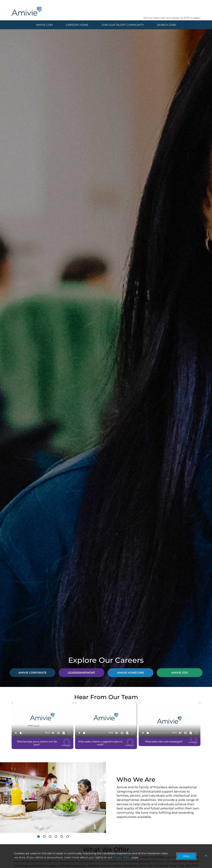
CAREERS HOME (77, 25)
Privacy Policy (122, 857)
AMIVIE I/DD (180, 672)
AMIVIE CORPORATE (32, 672)
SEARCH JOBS (167, 25)
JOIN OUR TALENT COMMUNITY (123, 25)
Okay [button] (186, 856)
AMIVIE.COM (44, 25)
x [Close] (206, 855)
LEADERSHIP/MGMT (81, 672)
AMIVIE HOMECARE (131, 672)
